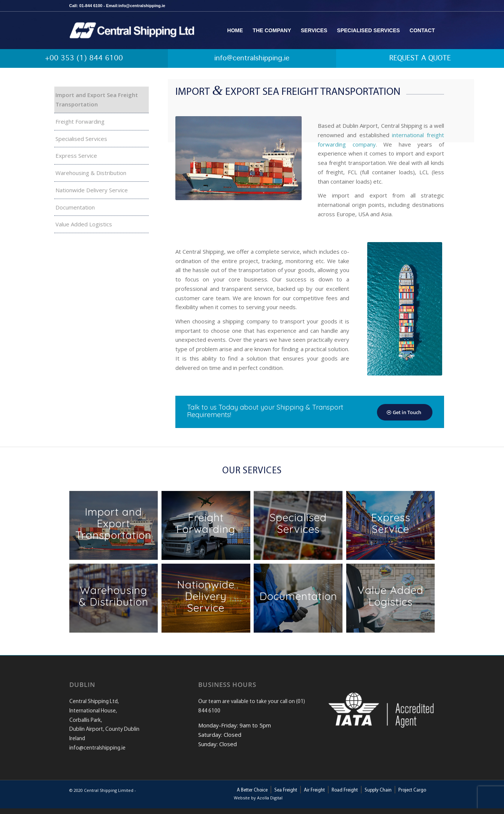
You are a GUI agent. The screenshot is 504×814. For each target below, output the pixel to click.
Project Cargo (412, 790)
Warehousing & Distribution (91, 173)
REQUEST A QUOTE (420, 58)
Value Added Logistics (84, 224)
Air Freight (314, 790)
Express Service (76, 156)
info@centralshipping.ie (252, 58)
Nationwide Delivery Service (92, 190)
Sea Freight (286, 790)
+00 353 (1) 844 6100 (84, 58)
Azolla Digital (270, 798)
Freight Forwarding (80, 121)
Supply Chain (378, 790)
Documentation (75, 207)
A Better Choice (252, 790)
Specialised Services (81, 139)
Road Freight (345, 790)
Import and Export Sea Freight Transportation (97, 100)
